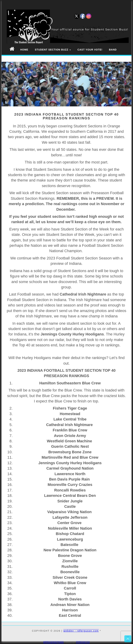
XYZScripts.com (83, 642)
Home (24, 50)
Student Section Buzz (53, 50)
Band (113, 50)
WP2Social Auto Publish (54, 642)
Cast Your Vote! (90, 50)
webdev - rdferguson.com (81, 631)
